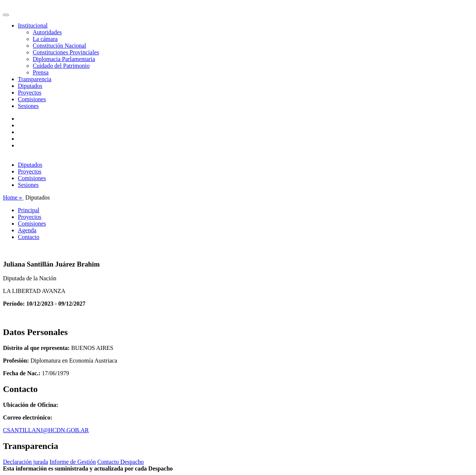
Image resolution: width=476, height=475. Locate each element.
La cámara (45, 39)
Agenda (27, 230)
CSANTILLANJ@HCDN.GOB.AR (46, 430)
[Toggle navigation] (6, 15)
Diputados (30, 86)
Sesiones (28, 106)
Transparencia (35, 79)
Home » (13, 197)
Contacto (29, 237)
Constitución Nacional (59, 46)
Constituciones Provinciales (66, 52)
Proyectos (30, 93)
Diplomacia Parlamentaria (64, 59)
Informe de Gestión (73, 462)
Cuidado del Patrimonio (61, 66)
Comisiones (32, 99)
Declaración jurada (25, 462)
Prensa (41, 72)
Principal (29, 210)
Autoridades (47, 32)
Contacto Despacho (121, 462)
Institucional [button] (33, 25)
